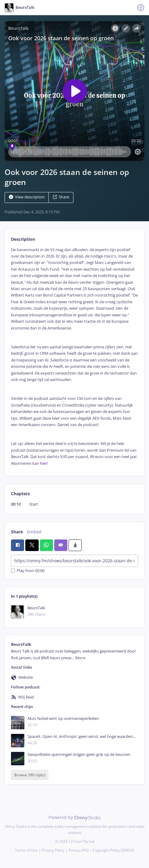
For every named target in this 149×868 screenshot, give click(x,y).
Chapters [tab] (20, 494)
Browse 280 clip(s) (30, 775)
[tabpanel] (74, 357)
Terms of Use (26, 850)
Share (61, 197)
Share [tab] (17, 532)
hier (43, 463)
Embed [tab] (34, 532)
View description (27, 197)
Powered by (74, 817)
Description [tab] (23, 239)
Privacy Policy (53, 850)
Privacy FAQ (79, 850)
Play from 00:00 (28, 571)
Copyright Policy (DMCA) (113, 850)
